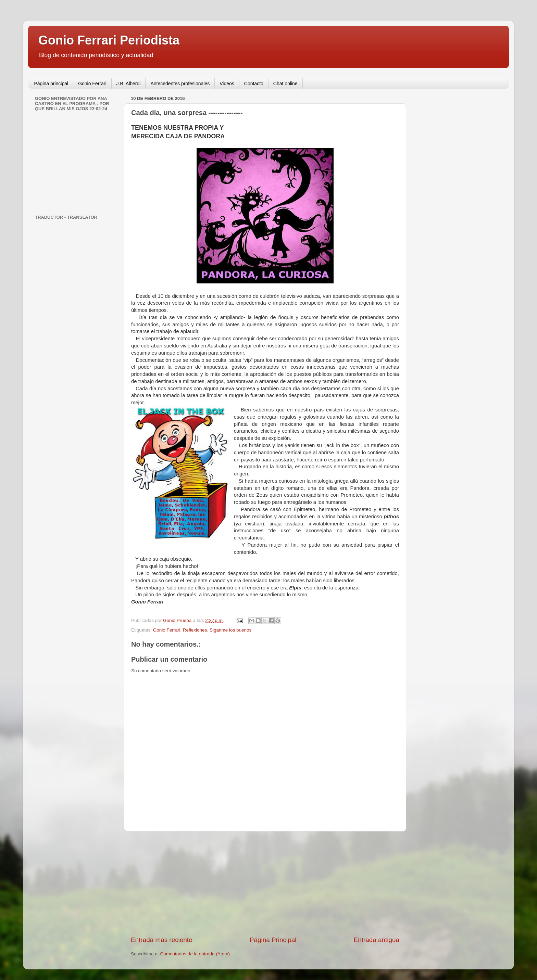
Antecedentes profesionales (180, 84)
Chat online (285, 84)
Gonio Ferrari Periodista (109, 40)
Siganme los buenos (230, 630)
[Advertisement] (265, 883)
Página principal (51, 84)
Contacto (254, 84)
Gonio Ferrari (92, 84)
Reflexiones (195, 630)
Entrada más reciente (162, 940)
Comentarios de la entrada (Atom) (195, 954)
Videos (227, 84)
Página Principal (273, 940)
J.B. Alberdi (129, 84)
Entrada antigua (377, 940)
